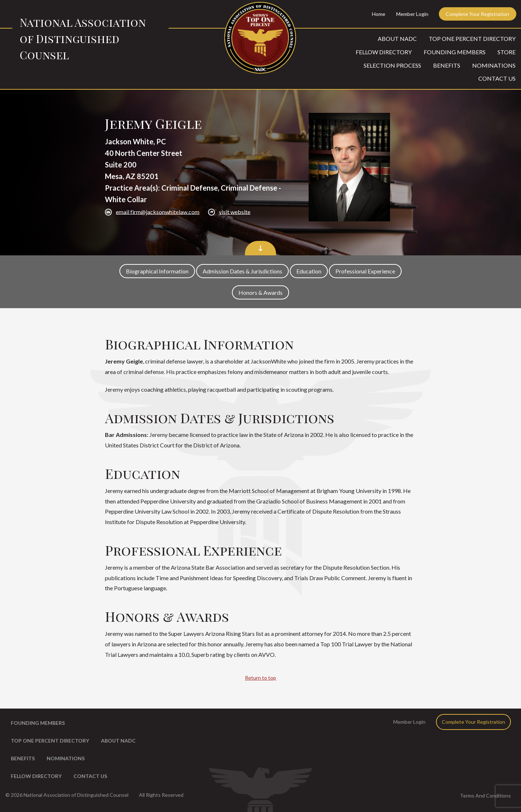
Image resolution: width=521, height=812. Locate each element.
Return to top (260, 678)
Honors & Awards (260, 292)
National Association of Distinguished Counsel (83, 39)
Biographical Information (157, 271)
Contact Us (497, 78)
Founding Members (455, 52)
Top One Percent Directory (472, 39)
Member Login (412, 14)
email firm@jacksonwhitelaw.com (158, 211)
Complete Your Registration (477, 14)
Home (379, 14)
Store (507, 52)
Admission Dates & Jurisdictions (242, 271)
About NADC (397, 39)
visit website (235, 211)
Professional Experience (365, 271)
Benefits (447, 65)
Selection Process (392, 65)
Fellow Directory (384, 52)
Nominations (494, 65)
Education (309, 271)
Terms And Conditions (485, 796)
